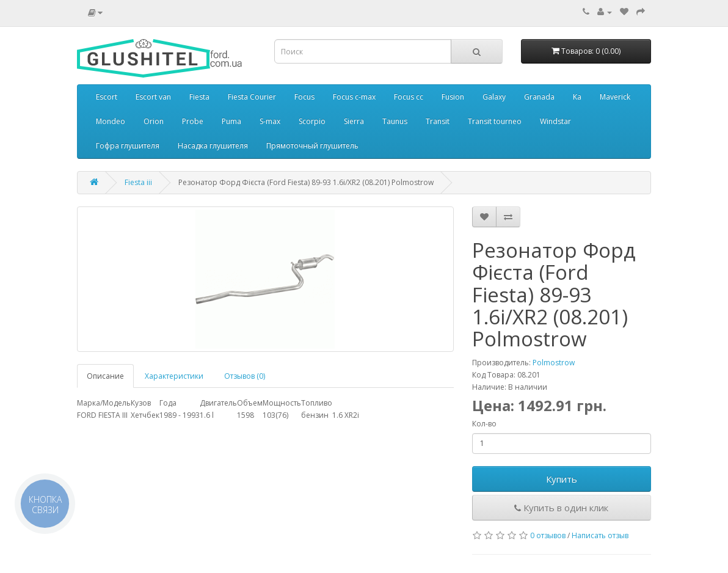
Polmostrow (554, 363)
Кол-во (484, 424)
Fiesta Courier (252, 97)
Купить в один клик (561, 508)
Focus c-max (354, 97)
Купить (562, 479)
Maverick (615, 97)
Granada (539, 97)
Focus (304, 97)
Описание (105, 376)
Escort (107, 97)
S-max (270, 121)
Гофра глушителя (128, 146)
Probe (193, 121)
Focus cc (409, 97)
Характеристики (174, 376)
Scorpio (312, 121)
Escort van (153, 97)
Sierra (354, 121)
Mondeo (111, 121)
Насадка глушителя (213, 146)
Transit (438, 121)
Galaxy (494, 97)
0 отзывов (548, 535)
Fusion (453, 97)
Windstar (555, 121)
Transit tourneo (495, 121)
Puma (231, 121)
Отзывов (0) (245, 376)
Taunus (395, 121)
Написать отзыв (600, 535)
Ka (577, 97)
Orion (154, 121)
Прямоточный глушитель (312, 146)
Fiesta (199, 97)
